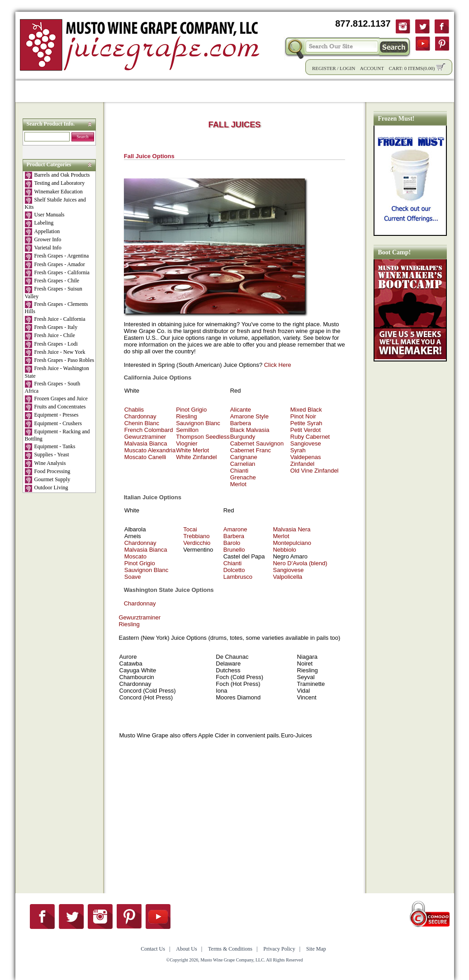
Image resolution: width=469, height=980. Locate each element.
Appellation (43, 232)
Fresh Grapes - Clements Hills (57, 308)
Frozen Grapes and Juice (56, 399)
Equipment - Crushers (53, 424)
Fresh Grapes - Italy (51, 328)
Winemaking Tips (303, 91)
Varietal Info (43, 248)
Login (347, 68)
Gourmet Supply (48, 480)
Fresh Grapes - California (57, 273)
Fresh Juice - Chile (50, 336)
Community (242, 91)
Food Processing (48, 472)
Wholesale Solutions (175, 91)
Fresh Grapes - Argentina (57, 256)
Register (324, 68)
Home (31, 91)
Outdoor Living (47, 488)
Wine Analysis (45, 464)
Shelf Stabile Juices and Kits (55, 203)
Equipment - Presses (52, 415)
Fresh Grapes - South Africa (53, 387)
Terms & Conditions (230, 949)
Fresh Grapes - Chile (52, 281)
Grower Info (43, 240)
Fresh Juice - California (55, 319)
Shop (62, 91)
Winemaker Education (54, 192)
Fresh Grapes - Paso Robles (60, 361)
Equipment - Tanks (50, 447)
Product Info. (105, 91)
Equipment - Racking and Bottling (57, 435)
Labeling (39, 223)
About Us (360, 91)
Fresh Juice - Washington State (57, 372)
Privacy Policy (279, 949)
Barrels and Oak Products (57, 175)
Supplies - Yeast (47, 455)
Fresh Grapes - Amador (55, 265)
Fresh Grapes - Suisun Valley (54, 292)
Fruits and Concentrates (55, 407)
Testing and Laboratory (55, 183)
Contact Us (407, 91)
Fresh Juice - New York (55, 352)
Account (372, 68)
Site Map (316, 949)
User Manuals (45, 215)
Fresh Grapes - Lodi (51, 344)
